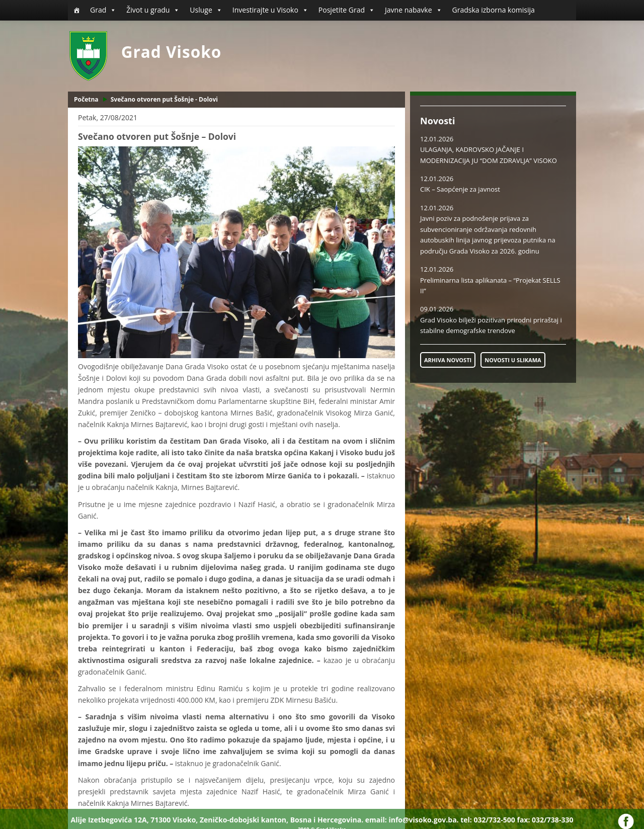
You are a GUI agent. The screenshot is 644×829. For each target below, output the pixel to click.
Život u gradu (153, 10)
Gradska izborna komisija (494, 10)
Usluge (206, 10)
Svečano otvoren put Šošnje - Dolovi (164, 99)
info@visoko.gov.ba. (423, 820)
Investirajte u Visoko (270, 10)
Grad (103, 10)
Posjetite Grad (347, 10)
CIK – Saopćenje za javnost (460, 189)
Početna (86, 99)
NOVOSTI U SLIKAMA (513, 360)
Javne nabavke (414, 10)
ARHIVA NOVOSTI (448, 360)
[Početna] (76, 10)
